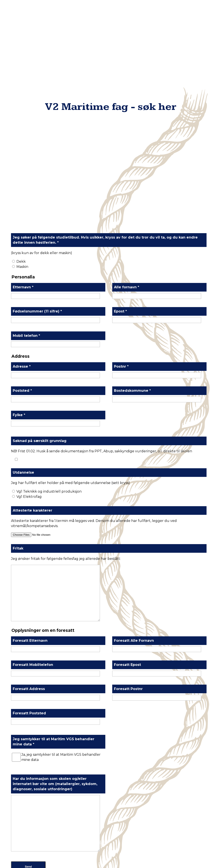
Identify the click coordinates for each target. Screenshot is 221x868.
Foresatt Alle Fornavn (134, 420)
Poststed (22, 170)
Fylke (19, 194)
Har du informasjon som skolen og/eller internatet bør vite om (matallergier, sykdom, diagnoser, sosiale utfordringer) (55, 563)
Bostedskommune (132, 170)
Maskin (22, 46)
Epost (120, 91)
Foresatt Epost (127, 444)
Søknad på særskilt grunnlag (40, 220)
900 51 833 (114, 802)
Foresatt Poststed (29, 493)
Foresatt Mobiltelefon (33, 444)
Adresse (22, 146)
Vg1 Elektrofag (29, 276)
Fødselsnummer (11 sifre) (37, 91)
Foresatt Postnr (128, 468)
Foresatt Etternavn (30, 420)
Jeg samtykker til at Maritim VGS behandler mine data (54, 521)
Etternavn (23, 66)
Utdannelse (23, 252)
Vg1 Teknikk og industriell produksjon (49, 271)
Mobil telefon (26, 115)
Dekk (21, 41)
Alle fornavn (127, 66)
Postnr (121, 146)
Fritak (18, 328)
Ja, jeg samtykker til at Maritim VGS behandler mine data (61, 536)
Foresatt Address (29, 468)
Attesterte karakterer (32, 290)
